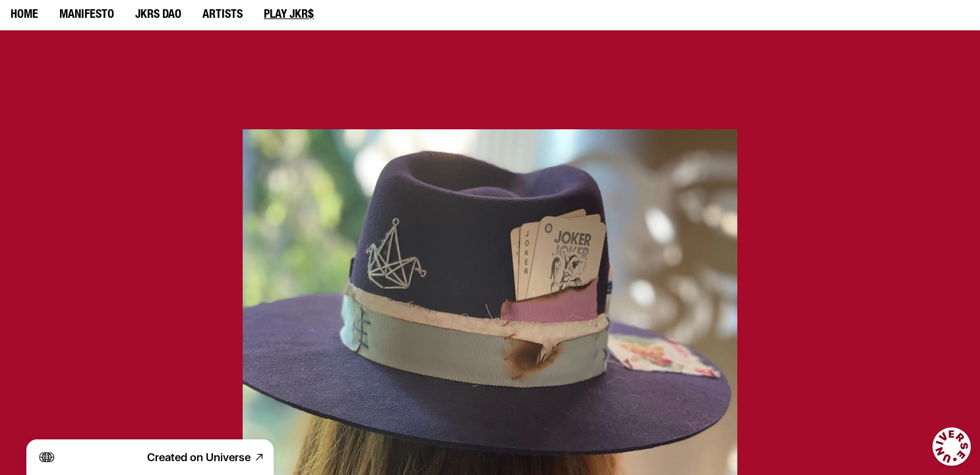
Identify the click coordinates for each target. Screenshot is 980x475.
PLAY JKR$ (289, 15)
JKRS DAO (158, 15)
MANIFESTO (87, 15)
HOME (24, 15)
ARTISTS (223, 15)
